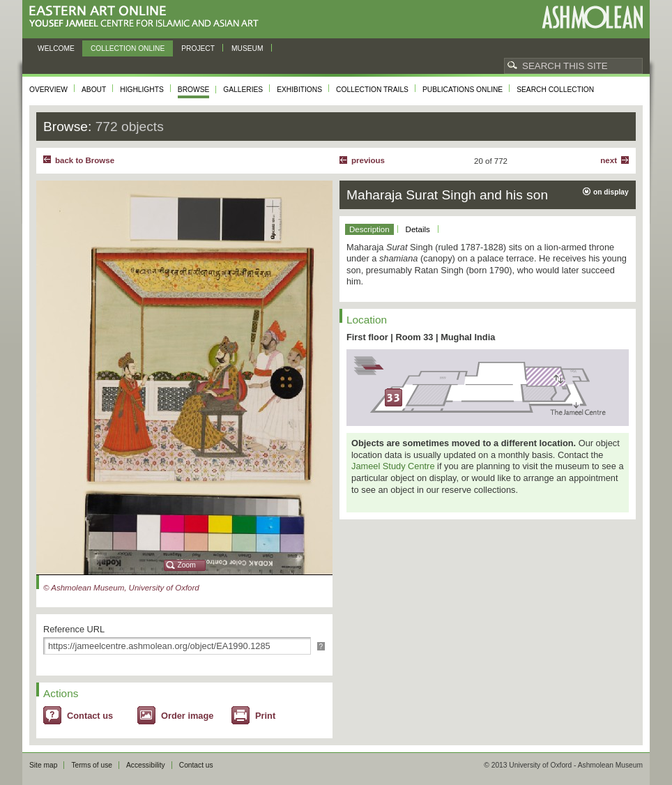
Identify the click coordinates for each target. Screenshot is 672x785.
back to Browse (85, 160)
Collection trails (372, 90)
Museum (247, 48)
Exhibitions (299, 90)
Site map (43, 765)
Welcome (56, 48)
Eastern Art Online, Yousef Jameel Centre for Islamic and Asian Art (147, 17)
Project (198, 48)
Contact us (90, 716)
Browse (194, 90)
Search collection (555, 90)
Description (369, 229)
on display (611, 192)
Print (265, 716)
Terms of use (92, 765)
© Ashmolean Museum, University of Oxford (121, 588)
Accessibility (146, 765)
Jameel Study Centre (393, 466)
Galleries (243, 90)
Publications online (463, 90)
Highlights (142, 90)
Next (609, 160)
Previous (368, 160)
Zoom (187, 565)
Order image (187, 716)
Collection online (128, 48)
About (94, 90)
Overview (48, 90)
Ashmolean (592, 17)
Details (418, 229)
